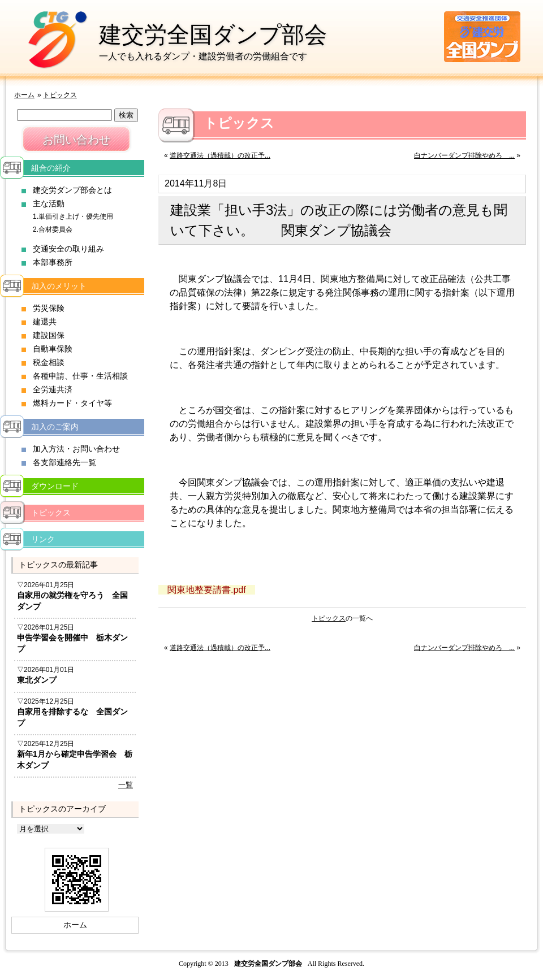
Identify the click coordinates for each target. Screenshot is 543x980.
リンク (43, 539)
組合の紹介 (51, 168)
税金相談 (49, 362)
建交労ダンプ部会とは (72, 190)
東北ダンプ (37, 680)
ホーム (24, 95)
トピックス (60, 95)
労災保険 (49, 308)
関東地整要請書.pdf (207, 590)
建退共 (45, 322)
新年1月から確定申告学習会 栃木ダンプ (75, 760)
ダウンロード (55, 486)
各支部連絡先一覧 (64, 462)
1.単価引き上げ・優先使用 (73, 216)
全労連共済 (53, 389)
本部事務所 (53, 262)
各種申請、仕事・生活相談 (80, 376)
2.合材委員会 (53, 229)
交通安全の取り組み (68, 249)
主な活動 (49, 203)
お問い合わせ (76, 140)
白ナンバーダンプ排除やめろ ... (464, 155)
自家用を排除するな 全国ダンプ (72, 717)
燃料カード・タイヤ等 (72, 403)
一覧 (126, 785)
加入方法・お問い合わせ (76, 449)
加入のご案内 (55, 427)
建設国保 (49, 335)
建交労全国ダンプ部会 (213, 34)
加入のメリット (59, 286)
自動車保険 (53, 349)
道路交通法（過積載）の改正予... (220, 155)
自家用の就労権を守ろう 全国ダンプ (72, 601)
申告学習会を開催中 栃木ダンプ (72, 643)
